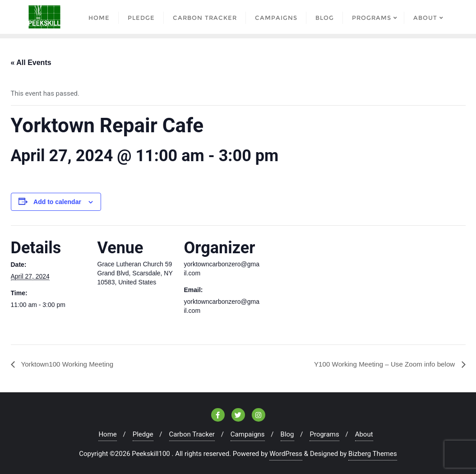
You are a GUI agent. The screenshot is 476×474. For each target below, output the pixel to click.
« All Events (31, 63)
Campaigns (248, 434)
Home (107, 434)
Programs (324, 434)
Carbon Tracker (192, 434)
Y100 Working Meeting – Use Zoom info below (381, 364)
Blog (287, 434)
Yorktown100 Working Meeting (69, 364)
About (364, 434)
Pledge (143, 434)
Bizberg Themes (373, 454)
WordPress (286, 454)
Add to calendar (57, 202)
